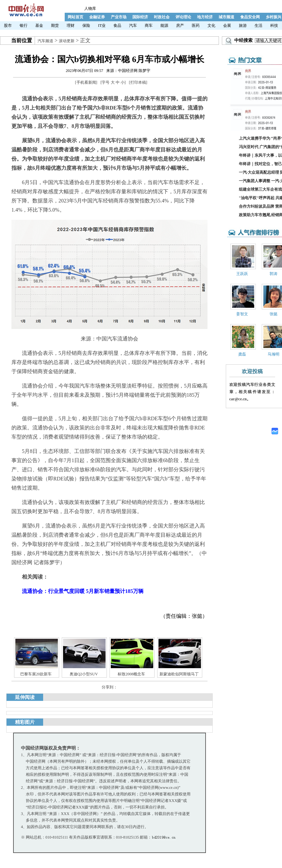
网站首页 (75, 17)
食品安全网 (250, 17)
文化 (211, 26)
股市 (8, 26)
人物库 (90, 9)
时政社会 (162, 17)
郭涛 (274, 274)
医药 (196, 26)
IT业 (102, 26)
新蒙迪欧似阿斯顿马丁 (179, 674)
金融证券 (97, 17)
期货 (55, 26)
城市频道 (226, 17)
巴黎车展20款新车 (36, 674)
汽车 (133, 26)
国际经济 (140, 17)
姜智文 (242, 314)
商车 (149, 26)
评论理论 (183, 17)
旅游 (243, 26)
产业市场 (119, 17)
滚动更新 (67, 41)
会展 (227, 26)
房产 (180, 26)
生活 (258, 26)
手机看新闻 (86, 82)
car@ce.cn (238, 399)
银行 (24, 26)
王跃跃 (242, 274)
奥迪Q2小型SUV (84, 674)
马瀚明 (274, 354)
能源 (164, 26)
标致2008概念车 (131, 674)
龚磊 (242, 354)
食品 (117, 26)
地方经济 (205, 17)
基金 (39, 26)
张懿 (274, 314)
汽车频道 (45, 41)
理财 (71, 26)
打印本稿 (138, 82)
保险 (86, 26)
